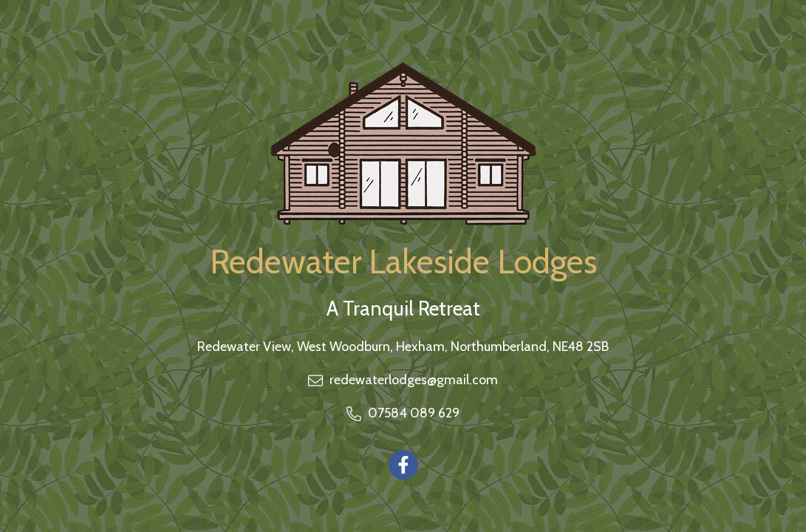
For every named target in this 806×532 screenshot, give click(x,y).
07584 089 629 (414, 413)
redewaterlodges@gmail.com (414, 380)
